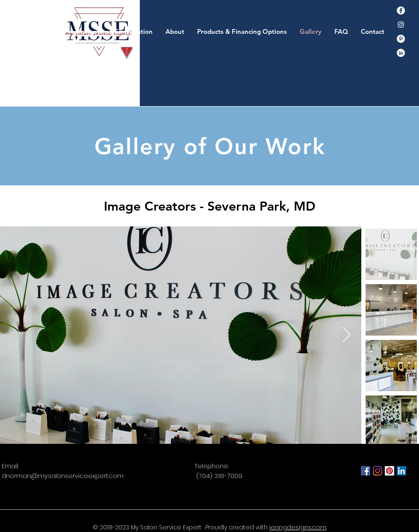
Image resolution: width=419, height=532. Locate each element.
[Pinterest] (401, 39)
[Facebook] (401, 10)
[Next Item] (347, 335)
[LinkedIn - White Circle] (401, 53)
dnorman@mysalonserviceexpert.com (63, 476)
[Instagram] (401, 25)
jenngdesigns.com (298, 527)
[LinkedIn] (401, 471)
